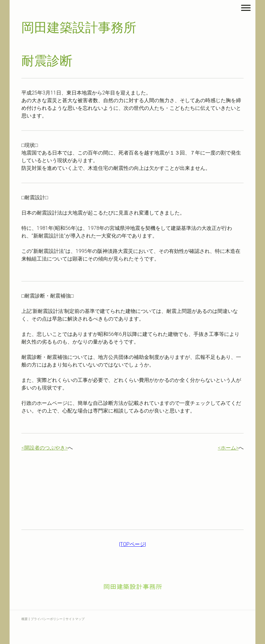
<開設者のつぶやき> (45, 448)
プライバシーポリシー (47, 619)
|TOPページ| (132, 544)
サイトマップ (75, 619)
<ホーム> (228, 448)
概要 (25, 619)
